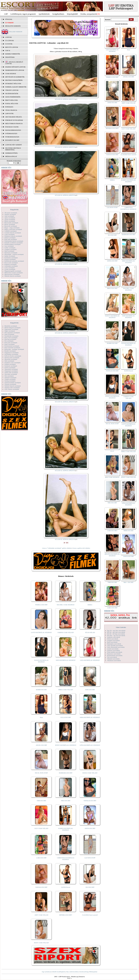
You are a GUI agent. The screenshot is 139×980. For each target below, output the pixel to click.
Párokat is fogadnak (14, 120)
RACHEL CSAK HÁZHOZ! (66, 605)
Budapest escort (12, 140)
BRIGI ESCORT (112, 288)
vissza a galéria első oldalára (81, 548)
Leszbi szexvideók (113, 649)
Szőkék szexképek (10, 364)
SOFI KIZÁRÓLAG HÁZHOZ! (66, 660)
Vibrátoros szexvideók (114, 660)
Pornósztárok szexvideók (115, 655)
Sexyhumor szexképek (11, 354)
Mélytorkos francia (14, 123)
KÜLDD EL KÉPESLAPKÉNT (65, 99)
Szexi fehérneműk (13, 97)
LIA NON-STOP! (90, 858)
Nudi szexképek (9, 334)
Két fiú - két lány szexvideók (116, 634)
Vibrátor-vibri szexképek (12, 388)
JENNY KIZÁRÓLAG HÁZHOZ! (66, 745)
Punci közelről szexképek (12, 348)
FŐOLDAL (9, 19)
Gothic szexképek (10, 248)
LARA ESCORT (41, 858)
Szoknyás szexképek (11, 366)
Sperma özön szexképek (12, 358)
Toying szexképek (10, 381)
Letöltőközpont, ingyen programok (23, 14)
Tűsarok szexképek (10, 384)
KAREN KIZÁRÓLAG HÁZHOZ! (66, 829)
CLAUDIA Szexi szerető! (90, 915)
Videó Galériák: (121, 627)
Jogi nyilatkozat (47, 972)
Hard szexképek (9, 251)
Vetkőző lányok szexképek (13, 386)
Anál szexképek (9, 216)
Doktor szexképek (10, 238)
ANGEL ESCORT (41, 745)
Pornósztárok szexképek (12, 346)
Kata (41, 717)
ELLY (112, 451)
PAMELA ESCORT (41, 605)
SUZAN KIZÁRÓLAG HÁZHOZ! (41, 661)
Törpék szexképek (10, 379)
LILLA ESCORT (66, 717)
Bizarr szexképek (10, 224)
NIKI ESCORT (66, 801)
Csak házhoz (11, 74)
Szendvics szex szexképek (12, 363)
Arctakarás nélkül (14, 117)
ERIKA (90, 605)
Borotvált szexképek (11, 226)
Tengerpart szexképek (11, 371)
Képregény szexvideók (114, 644)
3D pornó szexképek (11, 213)
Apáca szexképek (10, 218)
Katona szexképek (10, 259)
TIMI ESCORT (41, 801)
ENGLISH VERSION (15, 32)
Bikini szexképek (10, 221)
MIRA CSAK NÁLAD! (66, 690)
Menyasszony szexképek (12, 274)
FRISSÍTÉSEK (10, 57)
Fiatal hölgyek (12, 104)
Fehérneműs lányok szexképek (14, 241)
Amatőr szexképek (10, 214)
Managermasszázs (13, 130)
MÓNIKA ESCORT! (66, 915)
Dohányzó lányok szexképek (13, 236)
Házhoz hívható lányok (15, 67)
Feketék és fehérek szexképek (14, 243)
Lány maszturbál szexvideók (116, 647)
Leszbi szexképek (10, 269)
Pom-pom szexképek (11, 343)
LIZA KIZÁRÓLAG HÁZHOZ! (90, 660)
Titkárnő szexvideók (113, 659)
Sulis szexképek (9, 361)
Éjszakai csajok (12, 127)
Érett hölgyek (12, 100)
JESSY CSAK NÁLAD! (41, 943)
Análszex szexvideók (114, 637)
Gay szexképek (9, 246)
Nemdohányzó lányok (15, 70)
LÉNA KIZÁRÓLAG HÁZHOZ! (90, 745)
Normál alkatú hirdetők (16, 87)
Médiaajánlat (93, 972)
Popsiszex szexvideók (114, 654)
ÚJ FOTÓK (9, 44)
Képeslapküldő (72, 14)
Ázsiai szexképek (10, 219)
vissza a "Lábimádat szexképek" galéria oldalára (57, 548)
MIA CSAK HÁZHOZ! (112, 477)
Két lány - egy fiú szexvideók (116, 635)
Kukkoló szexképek (10, 264)
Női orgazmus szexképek (12, 333)
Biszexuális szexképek (11, 223)
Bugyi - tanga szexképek (12, 228)
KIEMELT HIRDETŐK (13, 54)
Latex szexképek (10, 268)
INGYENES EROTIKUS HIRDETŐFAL (13, 149)
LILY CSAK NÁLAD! (41, 828)
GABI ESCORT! (112, 531)
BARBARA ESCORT (66, 773)
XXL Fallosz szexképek (12, 389)
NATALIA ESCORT (90, 801)
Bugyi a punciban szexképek (13, 229)
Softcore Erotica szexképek (13, 356)
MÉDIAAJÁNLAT (11, 156)
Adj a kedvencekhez (72, 972)
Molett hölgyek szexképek (12, 328)
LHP (6, 14)
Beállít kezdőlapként (59, 972)
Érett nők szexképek (11, 239)
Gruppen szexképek (10, 249)
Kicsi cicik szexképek (11, 263)
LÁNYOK (8, 37)
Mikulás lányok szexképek (13, 276)
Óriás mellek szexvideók (115, 652)
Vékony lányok (12, 90)
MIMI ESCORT (129, 531)
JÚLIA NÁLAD (90, 632)
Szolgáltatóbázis (58, 14)
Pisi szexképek (9, 341)
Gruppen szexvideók (113, 640)
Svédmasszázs (11, 133)
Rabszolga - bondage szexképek (14, 349)
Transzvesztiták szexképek (13, 383)
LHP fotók (9, 113)
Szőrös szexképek (10, 368)
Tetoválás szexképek (11, 374)
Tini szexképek (9, 376)
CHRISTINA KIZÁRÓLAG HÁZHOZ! (66, 859)
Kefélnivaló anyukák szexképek (14, 261)
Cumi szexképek (10, 234)
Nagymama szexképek (11, 329)
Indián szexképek (10, 256)
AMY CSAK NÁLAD (41, 915)
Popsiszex (9, 107)
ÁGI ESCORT (90, 887)
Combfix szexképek (11, 231)
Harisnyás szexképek (11, 253)
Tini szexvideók (112, 657)
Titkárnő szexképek (10, 378)
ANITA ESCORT (90, 828)
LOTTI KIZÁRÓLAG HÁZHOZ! (41, 632)
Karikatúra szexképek (11, 258)
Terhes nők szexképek (11, 373)
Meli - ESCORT (129, 582)
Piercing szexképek (10, 339)
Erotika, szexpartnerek (89, 14)
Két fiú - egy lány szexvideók (116, 632)
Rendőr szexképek (10, 351)
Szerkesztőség (84, 972)
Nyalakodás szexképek (11, 336)
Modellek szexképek (11, 326)
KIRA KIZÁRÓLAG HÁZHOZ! (90, 717)
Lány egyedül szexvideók (115, 645)
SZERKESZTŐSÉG (12, 153)
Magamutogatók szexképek (13, 271)
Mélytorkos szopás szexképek (14, 273)
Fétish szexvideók (113, 639)
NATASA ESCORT (41, 887)
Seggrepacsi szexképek (12, 353)
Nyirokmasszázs (12, 137)
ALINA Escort (66, 887)
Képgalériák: (15, 210)
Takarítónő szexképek (11, 369)
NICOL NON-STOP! (41, 773)
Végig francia (11, 110)
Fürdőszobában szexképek (12, 244)
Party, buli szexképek (11, 338)
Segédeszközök (12, 94)
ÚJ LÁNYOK (10, 41)
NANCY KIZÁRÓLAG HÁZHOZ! (112, 317)
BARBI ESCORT (41, 690)
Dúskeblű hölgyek (13, 84)
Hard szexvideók (112, 642)
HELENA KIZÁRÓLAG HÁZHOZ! (112, 555)
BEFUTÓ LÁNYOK (12, 47)
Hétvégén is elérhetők (15, 77)
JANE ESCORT (90, 690)
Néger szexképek (10, 331)
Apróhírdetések (44, 14)
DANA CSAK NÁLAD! (90, 773)
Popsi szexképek (10, 344)
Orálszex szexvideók (113, 650)
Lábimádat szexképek (11, 266)
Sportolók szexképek (11, 359)
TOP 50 (8, 51)
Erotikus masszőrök (14, 80)
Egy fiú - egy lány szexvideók (116, 630)
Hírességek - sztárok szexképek (14, 254)
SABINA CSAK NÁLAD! (66, 632)
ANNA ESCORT (112, 261)
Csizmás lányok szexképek (13, 233)
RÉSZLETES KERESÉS (13, 26)
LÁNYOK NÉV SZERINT (14, 145)
